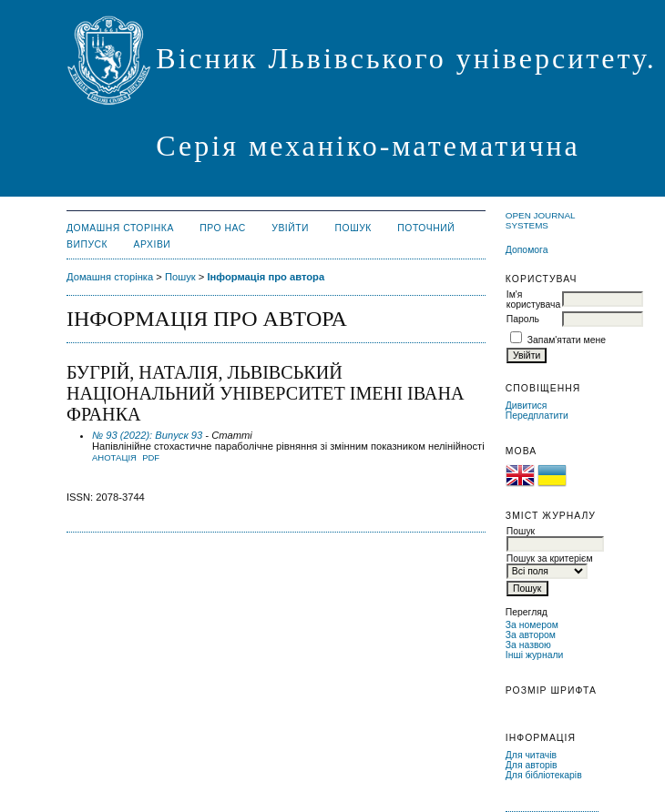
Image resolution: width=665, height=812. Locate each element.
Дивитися (527, 406)
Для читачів (531, 755)
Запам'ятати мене (567, 340)
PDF (151, 457)
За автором (531, 635)
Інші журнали (534, 655)
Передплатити (537, 416)
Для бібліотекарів (544, 775)
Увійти (290, 228)
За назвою (528, 645)
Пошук (353, 228)
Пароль (523, 319)
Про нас (223, 228)
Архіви (153, 244)
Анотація (114, 457)
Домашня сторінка (120, 228)
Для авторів (532, 765)
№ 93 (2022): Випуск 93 (147, 435)
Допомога (527, 250)
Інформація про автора (266, 277)
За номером (532, 625)
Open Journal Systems (540, 220)
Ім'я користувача (533, 299)
